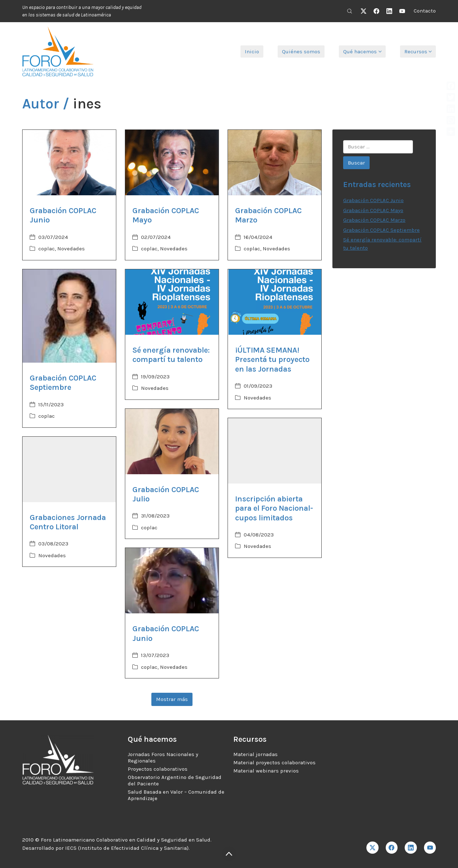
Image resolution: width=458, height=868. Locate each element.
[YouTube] (402, 11)
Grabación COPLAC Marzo (374, 220)
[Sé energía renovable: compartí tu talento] (172, 302)
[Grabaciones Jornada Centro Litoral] (69, 469)
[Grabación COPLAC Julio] (172, 442)
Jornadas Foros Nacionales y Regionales (163, 757)
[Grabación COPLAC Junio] (69, 163)
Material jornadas (255, 754)
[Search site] (350, 11)
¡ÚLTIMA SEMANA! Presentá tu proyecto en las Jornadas (272, 360)
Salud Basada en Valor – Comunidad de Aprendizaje (176, 795)
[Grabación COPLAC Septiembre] (69, 316)
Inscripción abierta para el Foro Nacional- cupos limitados (274, 508)
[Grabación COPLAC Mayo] (172, 163)
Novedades (71, 249)
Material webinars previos (266, 771)
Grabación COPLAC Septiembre (63, 383)
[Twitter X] (364, 11)
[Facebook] (376, 11)
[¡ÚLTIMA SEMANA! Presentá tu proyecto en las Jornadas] (275, 302)
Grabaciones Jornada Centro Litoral (68, 522)
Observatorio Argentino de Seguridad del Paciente (175, 780)
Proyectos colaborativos (158, 769)
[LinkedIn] (389, 11)
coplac (47, 249)
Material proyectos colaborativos (274, 762)
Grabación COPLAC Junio (373, 200)
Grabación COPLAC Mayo (373, 210)
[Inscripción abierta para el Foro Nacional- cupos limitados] (275, 451)
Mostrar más (172, 699)
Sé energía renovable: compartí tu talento (171, 355)
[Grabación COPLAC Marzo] (275, 163)
